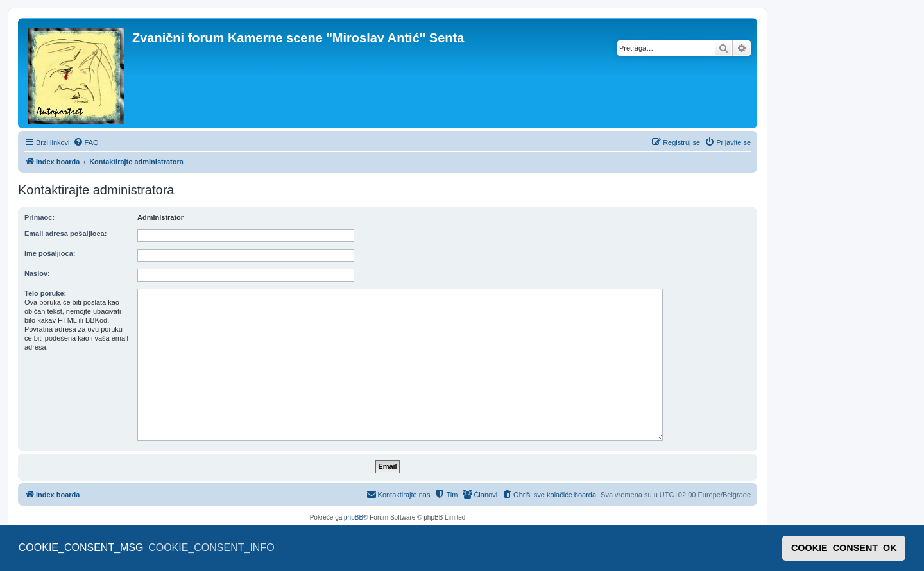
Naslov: (37, 273)
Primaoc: (39, 217)
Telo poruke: (45, 293)
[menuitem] (86, 142)
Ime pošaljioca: (50, 253)
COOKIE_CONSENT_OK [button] (844, 548)
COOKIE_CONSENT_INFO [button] (211, 548)
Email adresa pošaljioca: (65, 234)
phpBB (354, 517)
